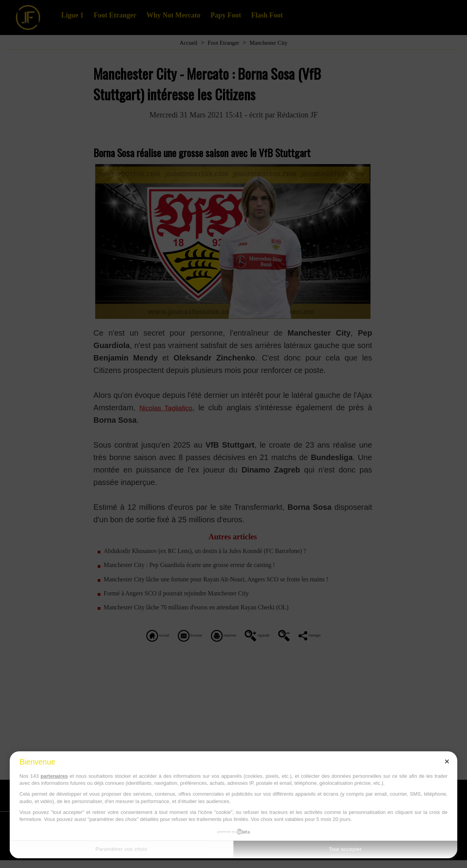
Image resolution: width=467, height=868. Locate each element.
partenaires (54, 776)
